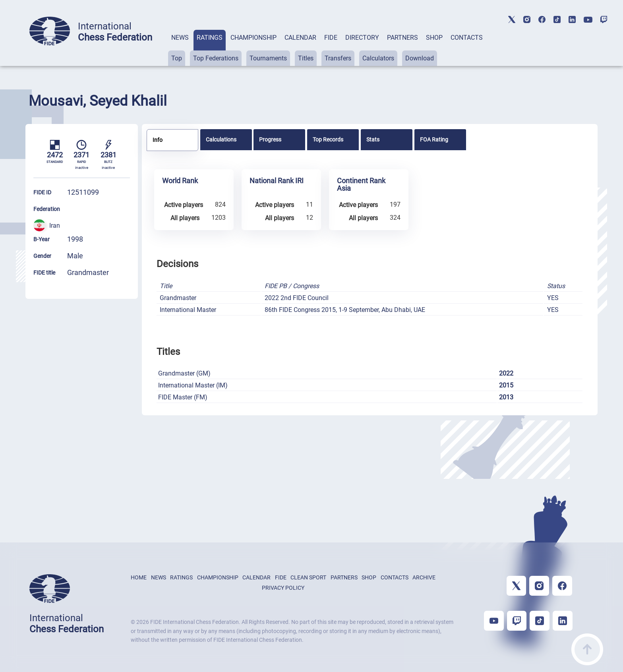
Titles (306, 58)
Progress (270, 139)
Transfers (338, 58)
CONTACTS (467, 38)
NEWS (180, 38)
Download (420, 58)
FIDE (331, 38)
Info (158, 140)
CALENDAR (300, 38)
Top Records (328, 139)
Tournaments (268, 58)
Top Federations (216, 58)
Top (177, 58)
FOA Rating (434, 139)
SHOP (434, 38)
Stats (373, 139)
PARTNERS (402, 38)
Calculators (378, 58)
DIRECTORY (362, 38)
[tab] (180, 48)
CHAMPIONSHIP (253, 38)
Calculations (221, 139)
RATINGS (210, 38)
